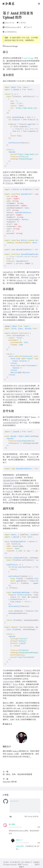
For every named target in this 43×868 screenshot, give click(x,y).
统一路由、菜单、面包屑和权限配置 (17, 772)
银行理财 (12, 822)
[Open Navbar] (39, 4)
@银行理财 (20, 843)
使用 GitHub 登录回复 (31, 814)
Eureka (14, 862)
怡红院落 (8, 4)
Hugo (7, 862)
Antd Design (29, 55)
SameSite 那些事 (10, 779)
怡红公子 (7, 744)
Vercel (25, 862)
